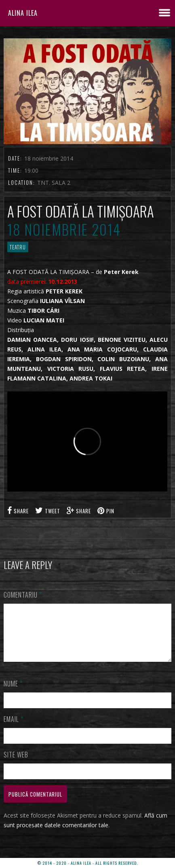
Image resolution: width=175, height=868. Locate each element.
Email (14, 729)
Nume (13, 693)
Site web (16, 764)
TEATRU (18, 247)
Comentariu (23, 595)
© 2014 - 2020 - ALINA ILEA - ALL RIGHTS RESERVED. (87, 863)
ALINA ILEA (23, 13)
